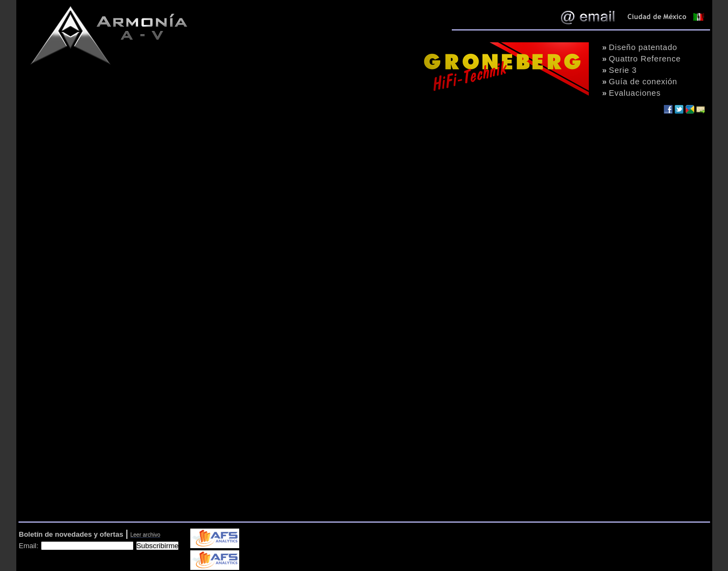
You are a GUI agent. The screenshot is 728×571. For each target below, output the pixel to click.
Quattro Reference (645, 59)
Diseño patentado (643, 47)
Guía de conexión (643, 82)
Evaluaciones (635, 93)
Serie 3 (623, 70)
